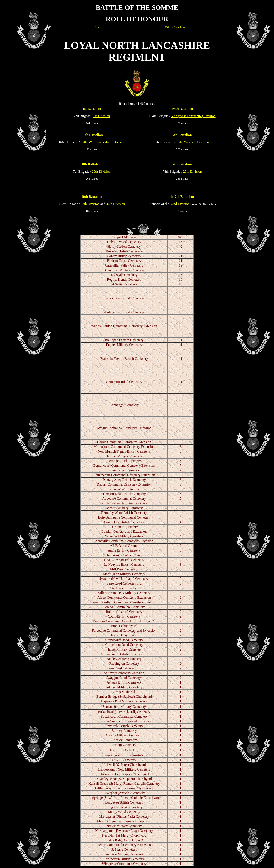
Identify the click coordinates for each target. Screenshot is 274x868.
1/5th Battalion (92, 135)
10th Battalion (92, 197)
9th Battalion (182, 164)
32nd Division (180, 204)
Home (99, 27)
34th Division (116, 204)
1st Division (102, 116)
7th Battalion (182, 135)
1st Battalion (92, 109)
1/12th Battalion (182, 197)
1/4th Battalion (182, 109)
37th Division (90, 204)
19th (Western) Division (192, 142)
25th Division (101, 172)
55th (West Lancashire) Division (193, 116)
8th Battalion (92, 164)
